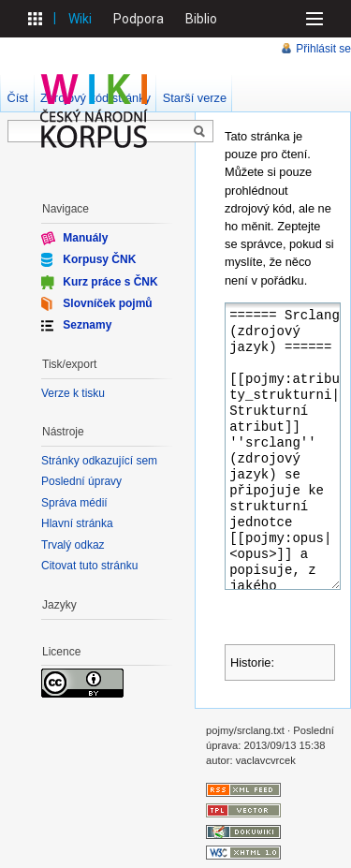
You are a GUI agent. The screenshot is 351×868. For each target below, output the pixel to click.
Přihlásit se (323, 49)
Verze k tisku (73, 393)
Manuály (85, 238)
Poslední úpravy (81, 481)
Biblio (201, 19)
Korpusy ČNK (99, 259)
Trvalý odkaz (73, 545)
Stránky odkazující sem (99, 461)
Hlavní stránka (77, 523)
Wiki (80, 19)
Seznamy (87, 325)
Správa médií (74, 503)
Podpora (139, 19)
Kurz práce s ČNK (110, 281)
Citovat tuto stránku (89, 566)
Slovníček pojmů (107, 303)
